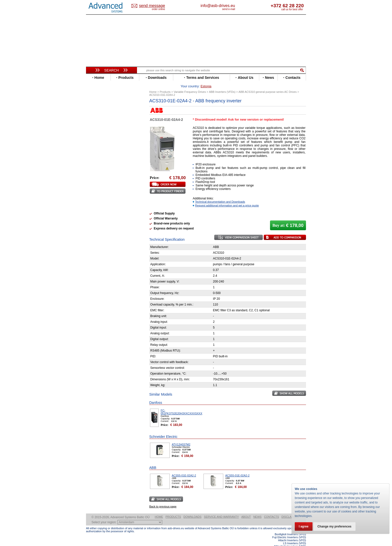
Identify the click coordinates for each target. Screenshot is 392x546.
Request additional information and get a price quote (227, 198)
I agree (304, 526)
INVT (94, 177)
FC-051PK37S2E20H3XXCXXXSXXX (181, 404)
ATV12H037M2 (181, 437)
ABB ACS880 (298, 544)
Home (159, 509)
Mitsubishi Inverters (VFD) (290, 538)
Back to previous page (163, 499)
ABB (94, 113)
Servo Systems (100, 279)
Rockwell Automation (107, 207)
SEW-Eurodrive (102, 218)
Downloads (192, 509)
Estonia (156, 6)
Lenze (95, 184)
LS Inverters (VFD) (294, 535)
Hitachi (96, 166)
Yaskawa (97, 241)
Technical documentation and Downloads (220, 194)
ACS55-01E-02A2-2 (184, 468)
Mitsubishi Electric (105, 192)
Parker (95, 203)
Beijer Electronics (104, 120)
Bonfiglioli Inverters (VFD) (290, 526)
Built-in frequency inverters (105, 371)
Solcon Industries (104, 273)
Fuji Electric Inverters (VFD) (289, 529)
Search (111, 70)
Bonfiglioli (98, 124)
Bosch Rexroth (102, 128)
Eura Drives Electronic (108, 151)
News (257, 509)
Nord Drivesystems (105, 196)
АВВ (94, 250)
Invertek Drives (102, 173)
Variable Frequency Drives (109, 109)
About (246, 509)
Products (173, 509)
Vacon (95, 229)
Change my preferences (334, 526)
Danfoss (97, 132)
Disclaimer (290, 509)
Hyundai (97, 169)
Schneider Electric (105, 214)
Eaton (95, 139)
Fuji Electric (100, 158)
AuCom (96, 254)
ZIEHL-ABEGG (102, 237)
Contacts (271, 509)
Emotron (97, 147)
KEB (94, 181)
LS (93, 188)
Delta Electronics (104, 135)
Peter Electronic (103, 265)
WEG (94, 233)
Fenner (96, 154)
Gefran (96, 162)
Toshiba (97, 226)
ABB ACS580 (298, 541)
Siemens (97, 222)
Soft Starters (98, 247)
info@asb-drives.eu (238, 6)
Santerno (97, 211)
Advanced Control (104, 117)
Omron (96, 199)
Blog (92, 322)
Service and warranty (221, 509)
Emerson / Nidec (103, 143)
